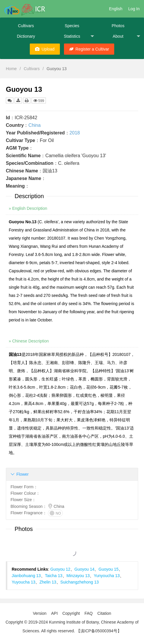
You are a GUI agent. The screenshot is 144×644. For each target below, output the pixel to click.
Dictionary (26, 36)
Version (40, 613)
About (126, 36)
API (54, 613)
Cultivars (26, 26)
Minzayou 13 (78, 576)
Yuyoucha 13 (24, 582)
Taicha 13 (54, 576)
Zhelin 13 (48, 582)
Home (11, 69)
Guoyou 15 (109, 569)
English (116, 9)
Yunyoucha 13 (107, 576)
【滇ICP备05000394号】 (99, 631)
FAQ (89, 613)
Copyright (71, 613)
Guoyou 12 (60, 569)
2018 (75, 133)
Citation (104, 613)
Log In (134, 9)
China (34, 125)
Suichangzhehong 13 (80, 582)
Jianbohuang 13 (26, 576)
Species (72, 26)
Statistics (79, 36)
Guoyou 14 (85, 569)
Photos (118, 26)
